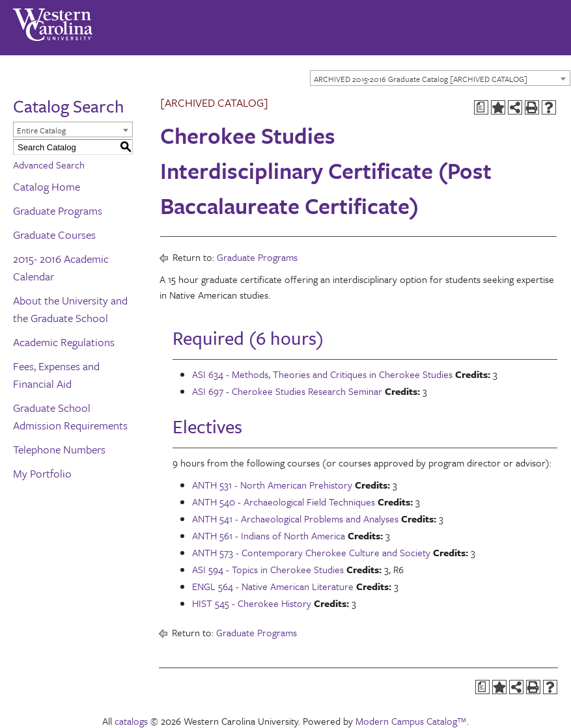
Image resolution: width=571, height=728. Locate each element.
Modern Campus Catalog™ (411, 721)
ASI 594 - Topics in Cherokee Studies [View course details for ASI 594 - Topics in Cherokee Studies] (268, 569)
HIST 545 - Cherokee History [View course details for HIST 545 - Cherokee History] (252, 603)
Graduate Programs (58, 210)
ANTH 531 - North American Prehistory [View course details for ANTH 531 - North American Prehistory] (272, 485)
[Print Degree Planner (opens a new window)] (481, 107)
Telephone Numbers (59, 449)
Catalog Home (47, 186)
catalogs (131, 721)
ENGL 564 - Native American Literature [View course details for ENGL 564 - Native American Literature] (273, 586)
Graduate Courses (54, 235)
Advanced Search (49, 165)
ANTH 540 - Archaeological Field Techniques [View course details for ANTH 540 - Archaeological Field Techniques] (284, 502)
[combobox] (440, 78)
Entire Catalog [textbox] (41, 130)
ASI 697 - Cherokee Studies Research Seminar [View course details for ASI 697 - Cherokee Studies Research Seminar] (287, 391)
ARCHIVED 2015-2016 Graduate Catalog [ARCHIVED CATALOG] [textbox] (421, 79)
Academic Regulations (64, 342)
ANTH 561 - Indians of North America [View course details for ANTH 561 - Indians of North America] (269, 535)
